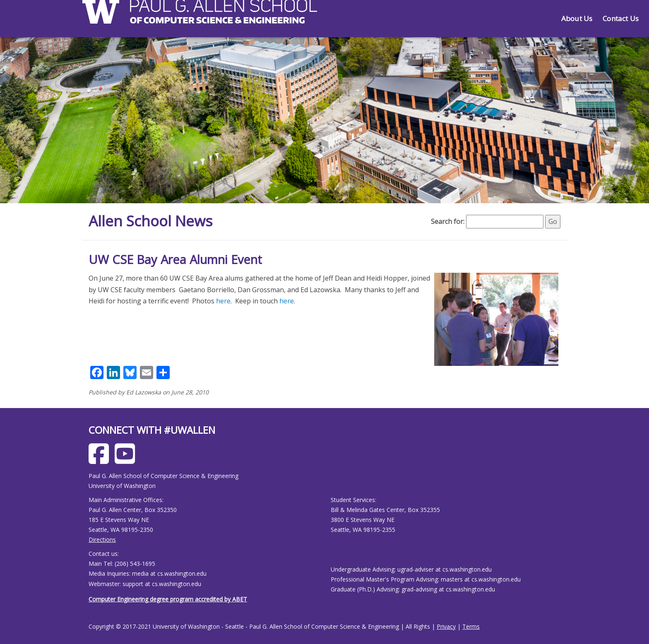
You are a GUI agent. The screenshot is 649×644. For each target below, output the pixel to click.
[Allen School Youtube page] (127, 460)
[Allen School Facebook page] (101, 460)
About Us (577, 18)
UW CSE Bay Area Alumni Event (175, 259)
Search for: (448, 221)
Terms (471, 626)
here (223, 301)
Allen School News (152, 221)
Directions (102, 539)
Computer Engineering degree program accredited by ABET (168, 599)
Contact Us (621, 18)
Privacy (446, 626)
